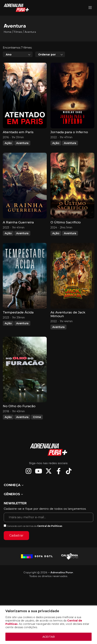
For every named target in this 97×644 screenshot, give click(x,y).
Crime (37, 417)
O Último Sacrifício (66, 222)
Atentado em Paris (18, 132)
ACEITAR (49, 637)
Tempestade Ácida (18, 312)
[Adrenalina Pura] (90, 8)
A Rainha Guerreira (18, 222)
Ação (8, 143)
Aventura (22, 143)
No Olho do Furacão (19, 406)
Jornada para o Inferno (69, 132)
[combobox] (18, 54)
